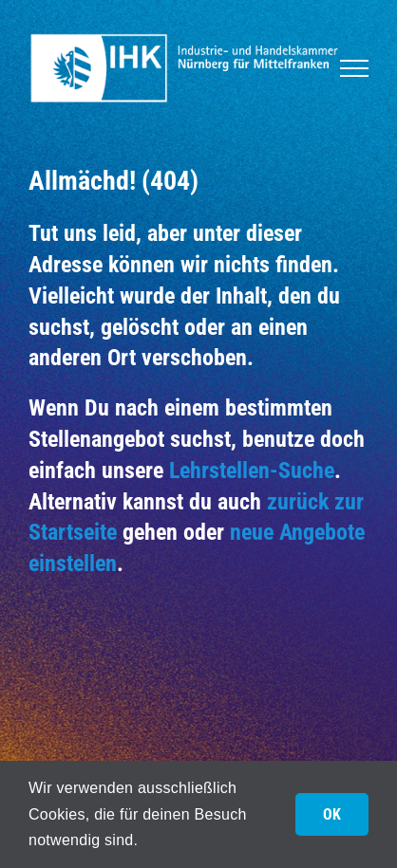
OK (332, 814)
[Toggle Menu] (354, 68)
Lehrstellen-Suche (252, 470)
